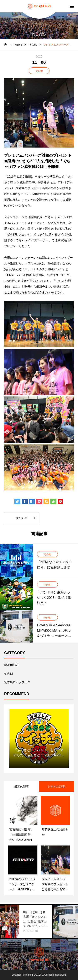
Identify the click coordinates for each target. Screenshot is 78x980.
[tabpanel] (39, 738)
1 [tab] (36, 762)
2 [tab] (39, 762)
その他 (39, 71)
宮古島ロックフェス (17, 682)
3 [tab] (43, 762)
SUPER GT (12, 665)
